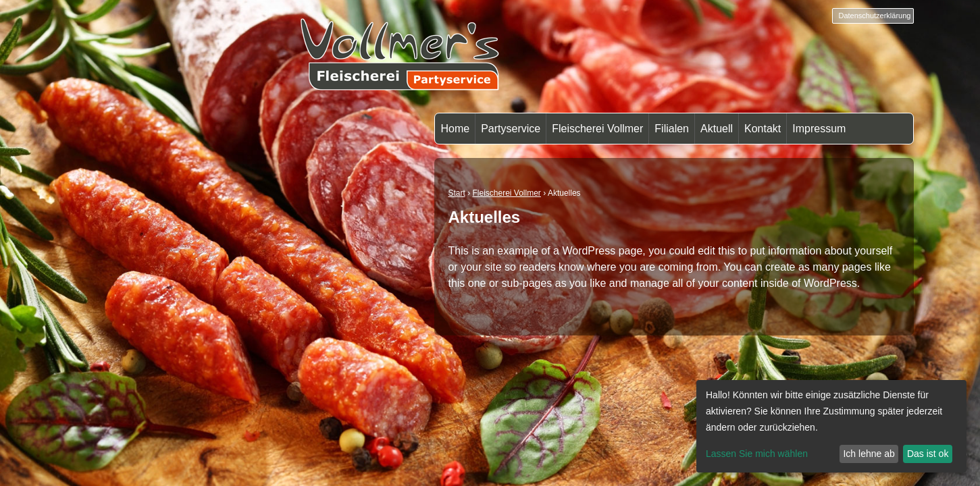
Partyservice (511, 129)
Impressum (819, 129)
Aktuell (717, 129)
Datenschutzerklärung (874, 16)
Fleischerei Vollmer (597, 129)
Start (456, 193)
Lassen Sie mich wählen (757, 454)
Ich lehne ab (869, 454)
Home (455, 129)
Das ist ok (928, 454)
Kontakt (763, 129)
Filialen (672, 129)
